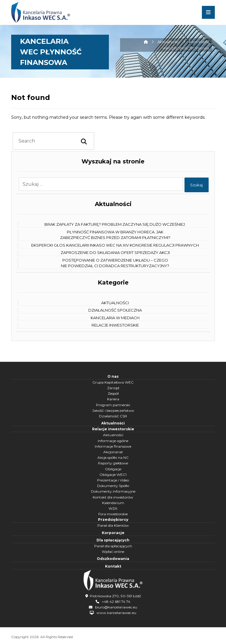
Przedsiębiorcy (113, 520)
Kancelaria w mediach (115, 318)
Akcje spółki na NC (113, 458)
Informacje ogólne (113, 441)
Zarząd (113, 388)
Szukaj (196, 185)
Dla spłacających (113, 540)
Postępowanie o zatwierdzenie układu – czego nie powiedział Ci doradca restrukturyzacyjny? (115, 263)
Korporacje (113, 533)
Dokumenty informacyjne (113, 491)
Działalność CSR (113, 416)
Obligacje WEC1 (113, 475)
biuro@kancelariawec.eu (116, 606)
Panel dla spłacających (113, 546)
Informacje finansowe (113, 446)
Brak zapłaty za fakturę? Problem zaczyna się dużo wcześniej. (115, 224)
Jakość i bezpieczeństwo (113, 410)
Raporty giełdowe (113, 463)
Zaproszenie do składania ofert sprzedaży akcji (115, 252)
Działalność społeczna (115, 310)
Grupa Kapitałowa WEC (113, 382)
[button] (208, 12)
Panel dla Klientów (113, 525)
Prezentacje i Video (113, 480)
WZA (113, 508)
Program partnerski (113, 405)
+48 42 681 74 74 (116, 601)
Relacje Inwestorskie (115, 325)
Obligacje (113, 469)
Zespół (113, 393)
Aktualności (115, 303)
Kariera (113, 399)
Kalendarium (113, 503)
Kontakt (113, 566)
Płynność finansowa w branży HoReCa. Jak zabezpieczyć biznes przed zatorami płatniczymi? (115, 235)
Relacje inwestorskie (113, 429)
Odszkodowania (113, 559)
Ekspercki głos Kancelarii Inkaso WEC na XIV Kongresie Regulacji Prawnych (115, 245)
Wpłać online (113, 552)
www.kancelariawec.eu (116, 612)
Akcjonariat (113, 452)
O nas (113, 376)
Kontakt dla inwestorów (113, 497)
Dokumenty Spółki (113, 486)
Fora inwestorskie (113, 514)
